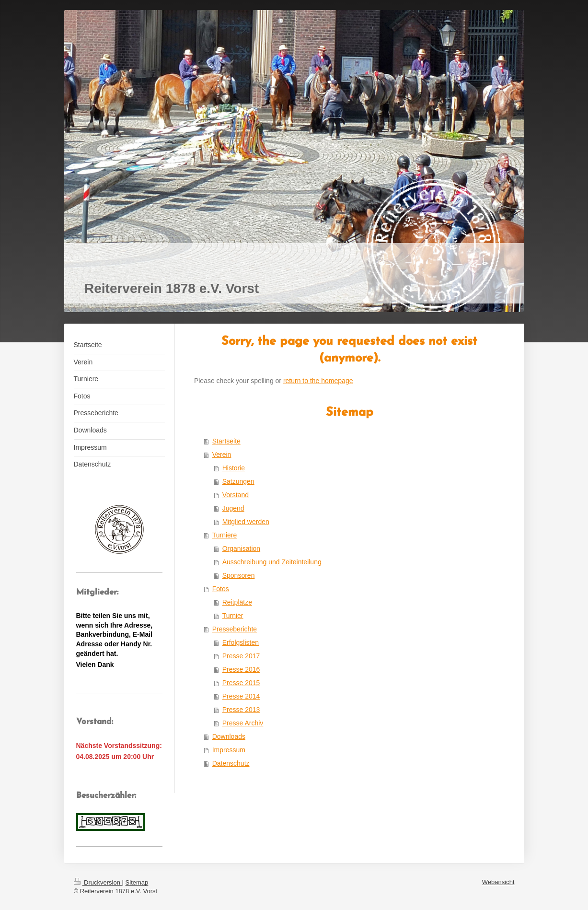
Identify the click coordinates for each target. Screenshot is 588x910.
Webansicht (498, 882)
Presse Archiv (243, 723)
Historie (234, 468)
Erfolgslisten (241, 642)
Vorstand (236, 495)
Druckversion (98, 882)
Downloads (229, 736)
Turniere (225, 535)
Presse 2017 (241, 656)
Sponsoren (239, 575)
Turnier (233, 616)
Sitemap (137, 882)
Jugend (233, 508)
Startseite (226, 441)
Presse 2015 (241, 683)
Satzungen (238, 481)
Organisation (241, 548)
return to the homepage (318, 381)
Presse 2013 (241, 710)
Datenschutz (231, 763)
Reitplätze (237, 602)
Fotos (221, 589)
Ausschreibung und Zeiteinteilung (272, 562)
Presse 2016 (241, 669)
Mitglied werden (246, 522)
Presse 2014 (241, 696)
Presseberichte (235, 629)
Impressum (229, 750)
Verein (222, 455)
